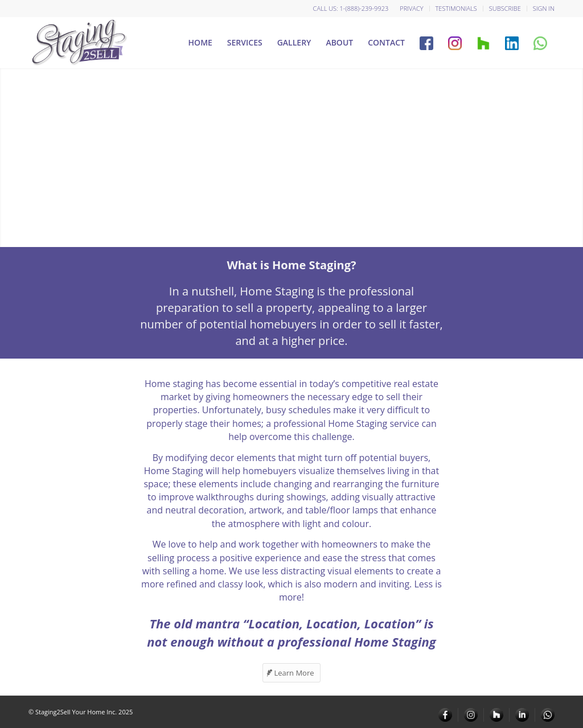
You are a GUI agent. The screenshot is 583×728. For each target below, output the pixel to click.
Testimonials (456, 8)
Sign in (544, 8)
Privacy (411, 8)
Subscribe (505, 8)
